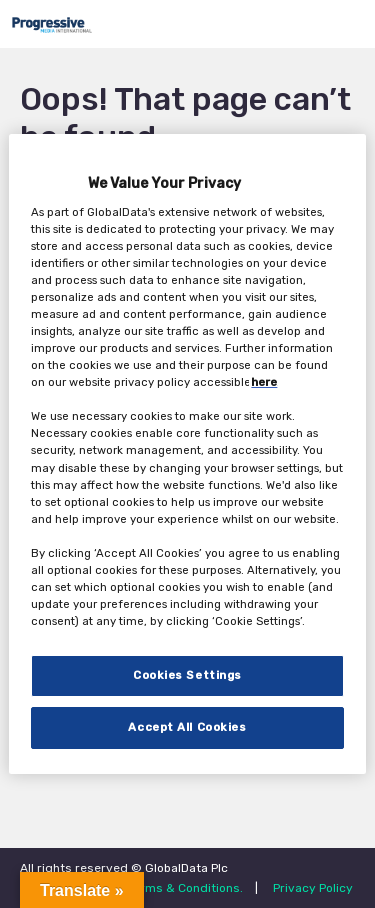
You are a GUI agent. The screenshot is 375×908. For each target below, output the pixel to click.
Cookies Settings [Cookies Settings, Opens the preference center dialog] (187, 675)
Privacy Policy (313, 888)
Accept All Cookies (187, 727)
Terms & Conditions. (185, 888)
